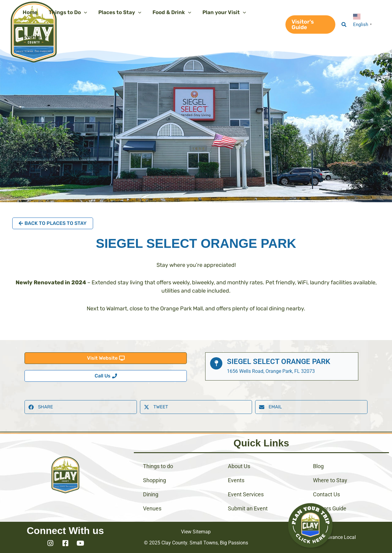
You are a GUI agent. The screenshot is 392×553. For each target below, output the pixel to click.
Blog (318, 466)
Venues (152, 508)
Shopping (155, 480)
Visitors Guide (330, 508)
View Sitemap (196, 532)
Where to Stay (330, 480)
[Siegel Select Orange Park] (216, 363)
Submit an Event (248, 508)
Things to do (158, 466)
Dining (151, 494)
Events (236, 480)
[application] (82, 12)
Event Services (246, 494)
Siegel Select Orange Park (279, 362)
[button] (310, 25)
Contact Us (326, 494)
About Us (239, 466)
